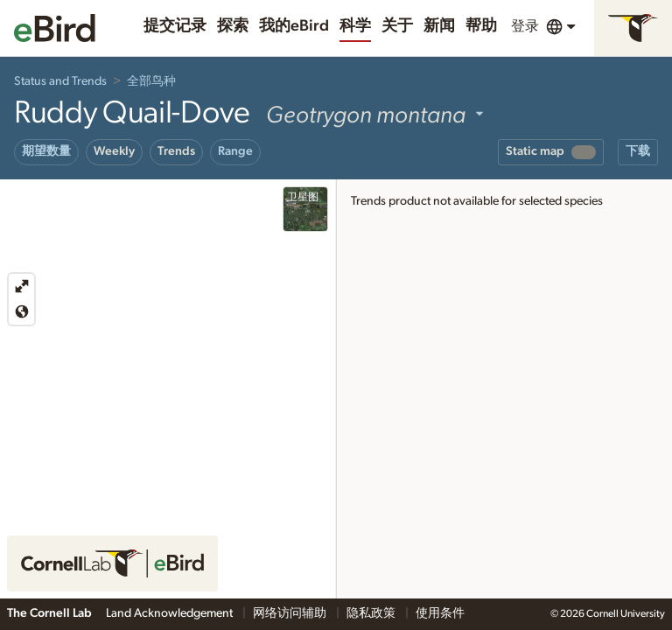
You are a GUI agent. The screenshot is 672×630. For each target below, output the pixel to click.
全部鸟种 (151, 81)
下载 (638, 151)
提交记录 (175, 26)
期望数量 (46, 151)
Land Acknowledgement (171, 613)
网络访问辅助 (291, 613)
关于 (397, 26)
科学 (355, 26)
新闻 (439, 26)
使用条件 (440, 613)
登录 (525, 26)
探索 (233, 26)
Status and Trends (60, 81)
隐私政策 (372, 613)
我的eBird (294, 26)
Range (235, 151)
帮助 (481, 26)
